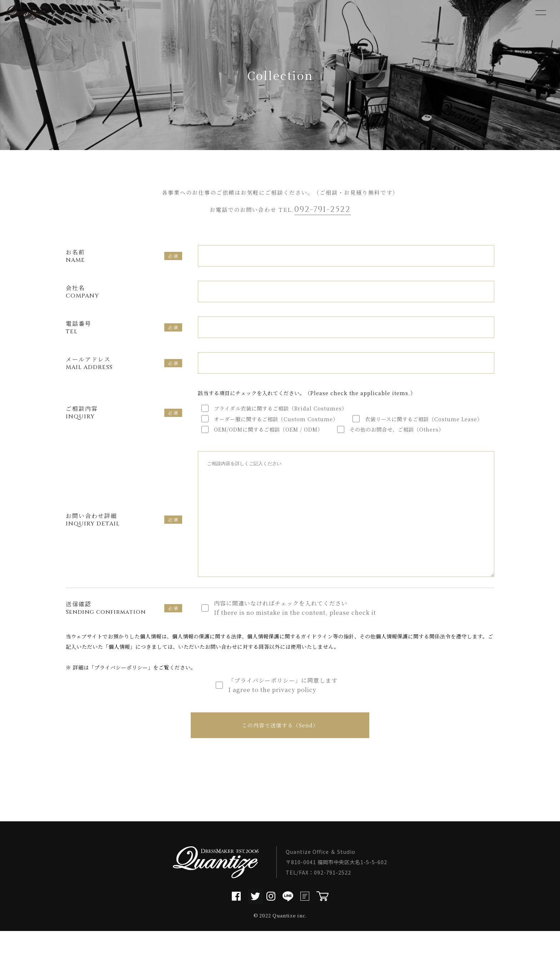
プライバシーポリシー (121, 689)
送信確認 (115, 629)
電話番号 (115, 327)
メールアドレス (115, 363)
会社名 (126, 292)
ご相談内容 (115, 412)
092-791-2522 (322, 209)
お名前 (115, 256)
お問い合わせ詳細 (115, 530)
